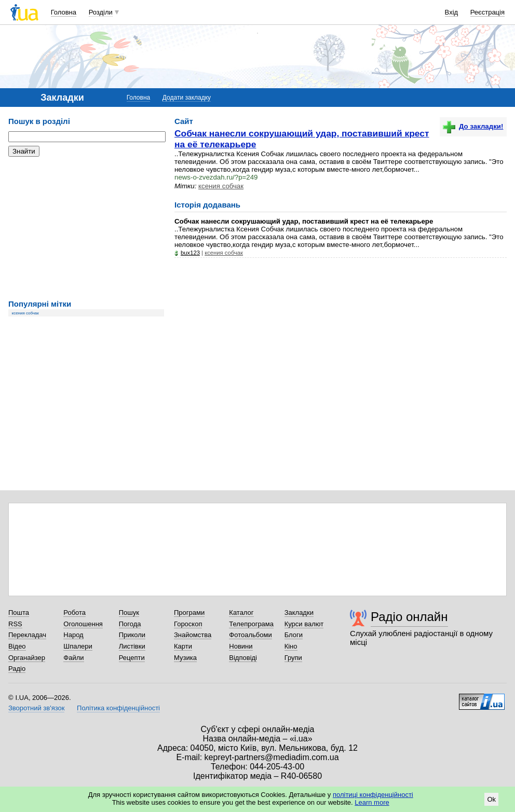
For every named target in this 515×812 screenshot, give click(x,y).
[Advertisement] (86, 228)
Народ (73, 635)
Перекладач (27, 635)
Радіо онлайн (409, 617)
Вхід (452, 12)
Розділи (101, 12)
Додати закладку (187, 98)
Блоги (294, 635)
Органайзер (27, 658)
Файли (73, 658)
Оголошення (83, 624)
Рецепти (132, 658)
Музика (185, 658)
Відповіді (243, 658)
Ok (491, 799)
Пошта (19, 613)
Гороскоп (188, 624)
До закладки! (473, 126)
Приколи (132, 635)
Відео (17, 646)
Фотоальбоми (250, 635)
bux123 (190, 253)
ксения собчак (25, 313)
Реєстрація (487, 12)
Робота (74, 613)
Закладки (299, 613)
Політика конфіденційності (118, 708)
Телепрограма (251, 624)
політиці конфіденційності (373, 795)
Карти (183, 646)
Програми (189, 613)
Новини (241, 646)
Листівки (132, 646)
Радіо (17, 669)
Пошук (129, 613)
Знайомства (193, 635)
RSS (15, 624)
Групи (293, 658)
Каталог (241, 613)
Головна (64, 12)
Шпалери (78, 646)
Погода (130, 624)
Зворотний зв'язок (36, 708)
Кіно (291, 646)
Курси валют (304, 624)
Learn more (372, 802)
